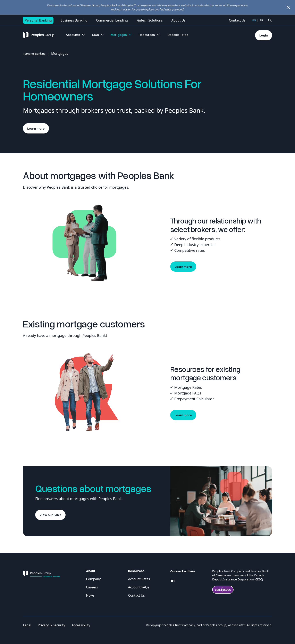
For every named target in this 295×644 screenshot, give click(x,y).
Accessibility (81, 625)
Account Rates (139, 579)
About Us (178, 20)
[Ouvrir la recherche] (270, 20)
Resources (149, 35)
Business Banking (74, 20)
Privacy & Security (51, 625)
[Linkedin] (173, 580)
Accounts (76, 35)
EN (254, 20)
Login (264, 35)
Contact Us (237, 20)
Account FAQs (139, 587)
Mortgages (121, 35)
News (90, 595)
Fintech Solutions (150, 20)
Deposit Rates (178, 35)
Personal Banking (38, 20)
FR (261, 20)
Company (93, 579)
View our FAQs (50, 515)
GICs (98, 35)
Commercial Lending (112, 20)
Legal (27, 625)
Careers (92, 587)
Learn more (36, 128)
